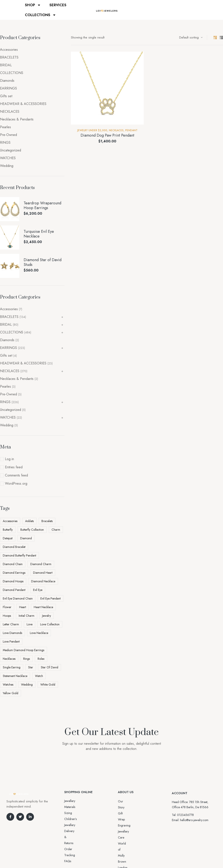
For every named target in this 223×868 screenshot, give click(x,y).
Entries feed (14, 467)
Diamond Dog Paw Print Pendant (107, 135)
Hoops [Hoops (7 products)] (7, 616)
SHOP (33, 5)
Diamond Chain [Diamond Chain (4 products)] (13, 564)
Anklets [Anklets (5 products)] (29, 521)
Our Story (124, 801)
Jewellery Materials (76, 801)
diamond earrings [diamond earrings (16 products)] (14, 573)
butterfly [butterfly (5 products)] (8, 530)
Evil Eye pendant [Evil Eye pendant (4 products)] (50, 598)
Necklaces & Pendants (17, 119)
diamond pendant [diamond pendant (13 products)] (14, 590)
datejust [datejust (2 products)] (8, 538)
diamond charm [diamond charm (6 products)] (41, 564)
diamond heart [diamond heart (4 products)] (43, 573)
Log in (9, 459)
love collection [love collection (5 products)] (50, 624)
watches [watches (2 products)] (8, 685)
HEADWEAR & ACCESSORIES (23, 104)
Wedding (7, 166)
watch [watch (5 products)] (39, 676)
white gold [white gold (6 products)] (48, 685)
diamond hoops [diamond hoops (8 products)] (13, 581)
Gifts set (6, 96)
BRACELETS (9, 57)
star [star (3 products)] (31, 667)
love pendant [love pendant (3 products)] (11, 641)
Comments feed (16, 475)
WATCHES (8, 158)
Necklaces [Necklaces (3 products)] (9, 659)
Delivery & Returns (76, 813)
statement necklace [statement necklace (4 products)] (15, 676)
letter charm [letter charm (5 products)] (11, 624)
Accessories (9, 50)
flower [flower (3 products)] (7, 607)
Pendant (131, 130)
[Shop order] (191, 37)
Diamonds (7, 81)
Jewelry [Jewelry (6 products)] (47, 616)
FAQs (68, 825)
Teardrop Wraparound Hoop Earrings (42, 206)
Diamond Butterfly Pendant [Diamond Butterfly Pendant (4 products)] (19, 555)
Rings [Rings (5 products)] (27, 659)
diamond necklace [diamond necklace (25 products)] (43, 581)
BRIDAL (6, 65)
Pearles (5, 127)
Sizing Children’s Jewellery (81, 807)
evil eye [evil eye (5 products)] (38, 590)
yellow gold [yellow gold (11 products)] (11, 693)
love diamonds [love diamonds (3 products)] (12, 633)
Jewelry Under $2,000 (92, 130)
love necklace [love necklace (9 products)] (39, 633)
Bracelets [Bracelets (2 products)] (47, 521)
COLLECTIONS (40, 15)
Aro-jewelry (110, 857)
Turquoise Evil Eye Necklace (39, 234)
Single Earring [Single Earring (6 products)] (12, 667)
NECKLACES (116, 130)
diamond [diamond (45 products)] (26, 538)
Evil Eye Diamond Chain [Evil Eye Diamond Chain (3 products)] (18, 598)
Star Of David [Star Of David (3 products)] (50, 667)
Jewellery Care (127, 819)
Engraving (124, 813)
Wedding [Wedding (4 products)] (27, 685)
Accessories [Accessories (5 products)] (10, 521)
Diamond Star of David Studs (43, 262)
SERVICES (58, 5)
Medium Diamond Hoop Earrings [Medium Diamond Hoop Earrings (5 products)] (24, 650)
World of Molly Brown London (137, 825)
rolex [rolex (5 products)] (41, 659)
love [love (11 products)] (30, 624)
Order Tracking (74, 819)
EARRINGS (8, 88)
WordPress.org (16, 483)
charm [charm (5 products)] (56, 530)
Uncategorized (11, 150)
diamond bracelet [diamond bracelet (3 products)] (14, 547)
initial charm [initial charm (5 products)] (27, 616)
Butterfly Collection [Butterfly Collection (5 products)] (32, 530)
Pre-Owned (8, 135)
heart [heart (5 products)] (23, 607)
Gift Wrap (124, 807)
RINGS (5, 143)
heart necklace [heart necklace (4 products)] (43, 607)
